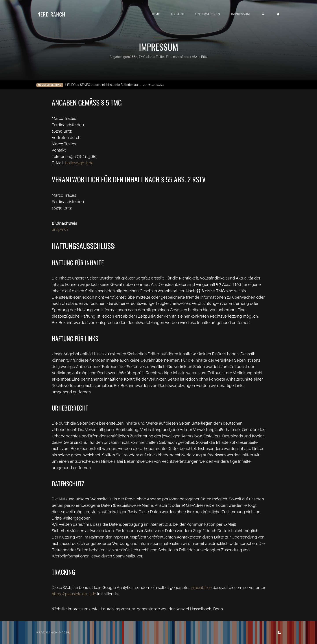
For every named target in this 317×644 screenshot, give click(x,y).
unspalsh (60, 229)
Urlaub (178, 14)
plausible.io (201, 588)
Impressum (241, 14)
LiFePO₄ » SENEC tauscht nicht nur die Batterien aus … (115, 85)
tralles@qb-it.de (79, 163)
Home (155, 14)
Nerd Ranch (51, 14)
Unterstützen (208, 14)
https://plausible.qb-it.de (74, 594)
